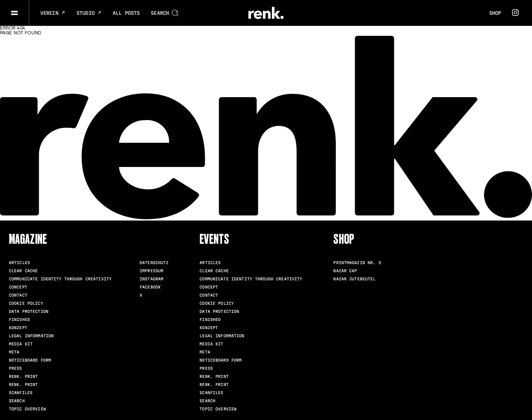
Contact (18, 295)
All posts (126, 13)
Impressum (151, 271)
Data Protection (29, 311)
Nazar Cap (345, 271)
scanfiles (21, 393)
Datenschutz (154, 263)
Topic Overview (27, 409)
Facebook (150, 287)
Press (16, 368)
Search (17, 401)
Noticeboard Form (30, 360)
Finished (19, 320)
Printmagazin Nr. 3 (357, 263)
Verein (53, 13)
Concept (18, 287)
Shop (495, 13)
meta (14, 352)
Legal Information (31, 336)
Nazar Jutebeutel (354, 279)
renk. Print (23, 376)
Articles (19, 263)
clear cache (23, 271)
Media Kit (21, 344)
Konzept (18, 328)
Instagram (151, 279)
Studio (89, 13)
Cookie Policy (26, 303)
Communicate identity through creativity (60, 279)
